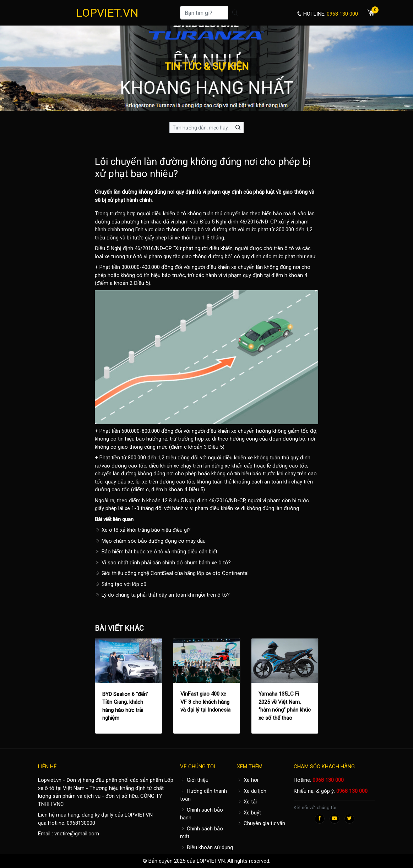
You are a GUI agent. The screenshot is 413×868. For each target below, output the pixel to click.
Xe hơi (248, 780)
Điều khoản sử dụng (206, 847)
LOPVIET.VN (107, 13)
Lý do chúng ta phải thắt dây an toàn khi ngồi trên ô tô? (162, 595)
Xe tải (247, 802)
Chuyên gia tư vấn (261, 823)
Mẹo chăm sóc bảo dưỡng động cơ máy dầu (150, 541)
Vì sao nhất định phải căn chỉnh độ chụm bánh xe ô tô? (163, 563)
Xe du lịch (252, 791)
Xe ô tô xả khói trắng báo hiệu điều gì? (143, 530)
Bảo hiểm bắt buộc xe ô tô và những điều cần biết (156, 552)
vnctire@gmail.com (77, 834)
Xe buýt (249, 813)
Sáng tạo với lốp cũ (121, 584)
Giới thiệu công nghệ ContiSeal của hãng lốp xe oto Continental (172, 573)
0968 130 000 (328, 780)
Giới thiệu (194, 780)
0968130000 (81, 823)
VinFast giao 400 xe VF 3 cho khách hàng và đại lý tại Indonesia (205, 702)
